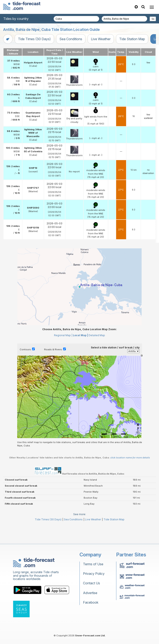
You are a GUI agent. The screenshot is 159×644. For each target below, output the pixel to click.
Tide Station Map (132, 39)
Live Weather (101, 39)
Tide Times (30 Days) (34, 39)
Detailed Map (97, 335)
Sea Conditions (71, 39)
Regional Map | (63, 335)
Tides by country (16, 19)
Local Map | (80, 335)
